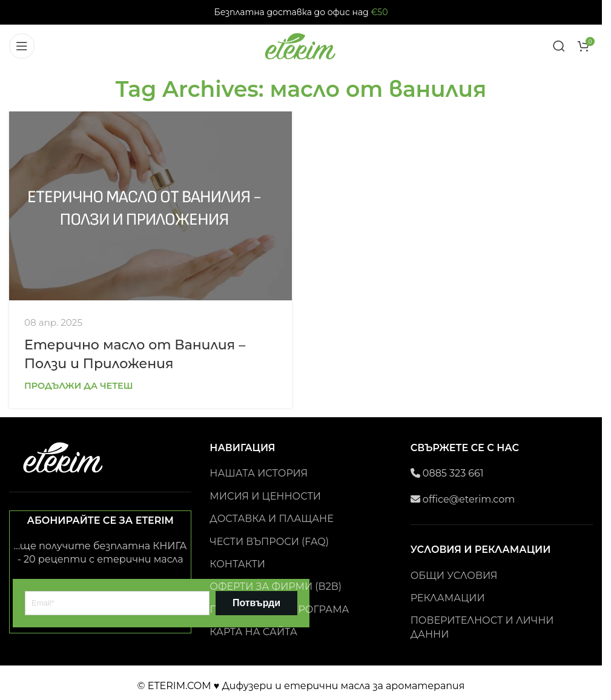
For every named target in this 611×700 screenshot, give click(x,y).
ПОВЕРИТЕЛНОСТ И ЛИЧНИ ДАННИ (482, 627)
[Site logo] (301, 45)
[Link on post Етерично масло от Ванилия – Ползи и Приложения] (150, 206)
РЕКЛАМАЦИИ (448, 598)
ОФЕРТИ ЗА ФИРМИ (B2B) (276, 586)
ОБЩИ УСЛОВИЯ (454, 576)
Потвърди (256, 603)
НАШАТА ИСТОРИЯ (259, 473)
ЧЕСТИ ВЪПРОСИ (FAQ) (269, 542)
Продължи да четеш (79, 386)
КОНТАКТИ (237, 564)
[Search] (559, 46)
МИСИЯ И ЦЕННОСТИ (265, 496)
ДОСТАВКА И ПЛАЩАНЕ (271, 519)
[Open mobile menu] (22, 46)
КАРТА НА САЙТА (253, 632)
